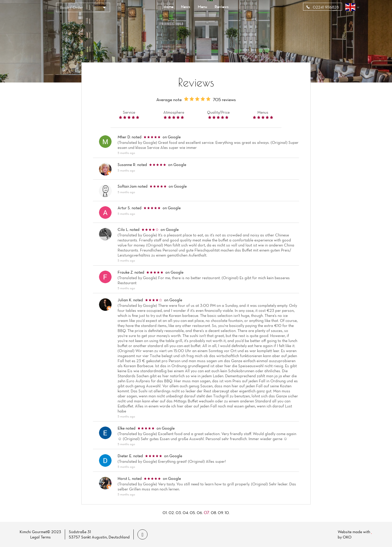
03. (179, 513)
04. (186, 513)
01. (165, 513)
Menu (202, 7)
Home (168, 7)
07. (207, 512)
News (186, 7)
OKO (347, 537)
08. (214, 513)
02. (172, 513)
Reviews (222, 7)
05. (193, 513)
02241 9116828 (323, 7)
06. (200, 513)
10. (227, 513)
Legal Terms (40, 537)
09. (221, 513)
